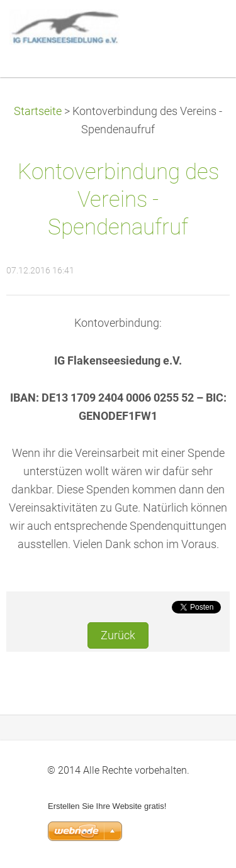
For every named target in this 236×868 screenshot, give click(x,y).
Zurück (118, 635)
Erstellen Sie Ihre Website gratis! (107, 806)
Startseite (38, 111)
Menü (201, 28)
